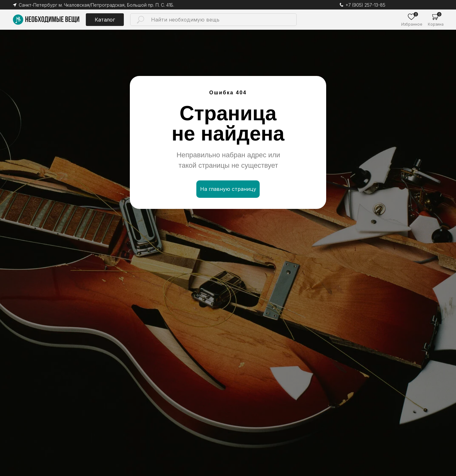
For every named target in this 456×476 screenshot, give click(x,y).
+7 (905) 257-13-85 (365, 5)
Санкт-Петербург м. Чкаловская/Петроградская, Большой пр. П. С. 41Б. (96, 5)
